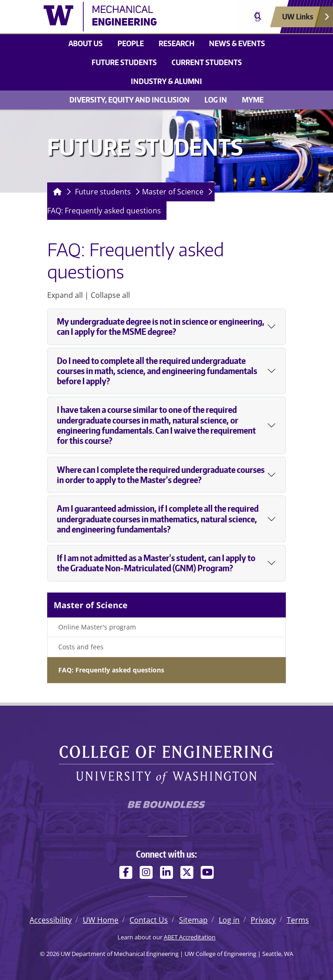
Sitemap (193, 920)
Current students (207, 62)
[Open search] (258, 17)
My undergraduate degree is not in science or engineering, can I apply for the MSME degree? (161, 327)
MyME (253, 100)
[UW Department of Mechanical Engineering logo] (114, 17)
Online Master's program (97, 627)
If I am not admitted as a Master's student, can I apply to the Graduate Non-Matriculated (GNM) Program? (156, 563)
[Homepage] (55, 192)
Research (176, 43)
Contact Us (149, 920)
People (131, 43)
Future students (124, 62)
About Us (86, 43)
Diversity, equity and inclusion (129, 100)
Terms (298, 920)
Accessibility (51, 920)
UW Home (101, 920)
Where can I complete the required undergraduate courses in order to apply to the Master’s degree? (161, 475)
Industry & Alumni (166, 81)
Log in (216, 100)
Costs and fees (81, 647)
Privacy (263, 920)
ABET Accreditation (190, 937)
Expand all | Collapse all (89, 295)
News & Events (237, 43)
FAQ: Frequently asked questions (104, 211)
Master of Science (173, 192)
